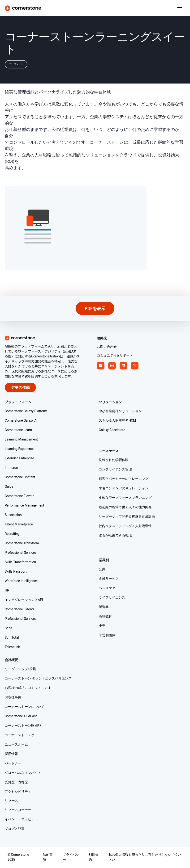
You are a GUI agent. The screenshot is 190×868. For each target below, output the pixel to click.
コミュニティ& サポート (115, 356)
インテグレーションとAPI (24, 600)
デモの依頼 (20, 388)
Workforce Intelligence (21, 581)
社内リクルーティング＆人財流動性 (125, 526)
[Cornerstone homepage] (49, 338)
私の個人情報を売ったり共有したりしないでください (145, 857)
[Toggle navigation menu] (178, 8)
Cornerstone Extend (19, 610)
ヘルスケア (107, 588)
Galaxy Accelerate (112, 430)
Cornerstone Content (20, 477)
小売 (102, 626)
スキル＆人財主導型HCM (117, 421)
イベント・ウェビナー (21, 820)
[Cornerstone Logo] (23, 8)
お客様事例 (13, 698)
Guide (9, 487)
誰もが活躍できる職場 (115, 536)
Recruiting (12, 534)
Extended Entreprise (19, 459)
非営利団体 (107, 635)
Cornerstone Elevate (19, 496)
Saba (8, 628)
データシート (16, 64)
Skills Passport (16, 572)
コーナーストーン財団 (23, 726)
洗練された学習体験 (114, 460)
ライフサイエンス (112, 598)
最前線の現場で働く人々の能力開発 (125, 507)
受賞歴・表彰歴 (16, 782)
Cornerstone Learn (18, 430)
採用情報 (11, 754)
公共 (102, 569)
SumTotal (12, 638)
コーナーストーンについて (25, 707)
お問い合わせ (107, 347)
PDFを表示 (95, 309)
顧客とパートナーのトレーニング (124, 479)
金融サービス (109, 579)
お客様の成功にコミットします (28, 688)
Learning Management (21, 440)
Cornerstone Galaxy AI (21, 421)
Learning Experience (20, 449)
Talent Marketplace (19, 525)
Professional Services (21, 553)
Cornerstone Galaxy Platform (26, 411)
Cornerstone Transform (22, 543)
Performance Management (24, 506)
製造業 (104, 607)
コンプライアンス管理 (115, 470)
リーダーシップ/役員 (20, 669)
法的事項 (48, 857)
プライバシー (71, 857)
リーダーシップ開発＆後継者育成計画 (127, 517)
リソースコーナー (18, 810)
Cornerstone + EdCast (21, 716)
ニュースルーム (16, 745)
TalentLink (12, 647)
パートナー (13, 764)
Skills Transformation (20, 562)
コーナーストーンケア (21, 735)
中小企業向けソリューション (120, 411)
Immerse (11, 468)
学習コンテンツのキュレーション (124, 489)
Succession (13, 515)
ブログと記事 (15, 829)
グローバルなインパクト (23, 773)
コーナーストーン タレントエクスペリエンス (38, 679)
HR (7, 591)
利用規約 (94, 857)
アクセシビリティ (18, 792)
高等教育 (105, 617)
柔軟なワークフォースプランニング (125, 498)
